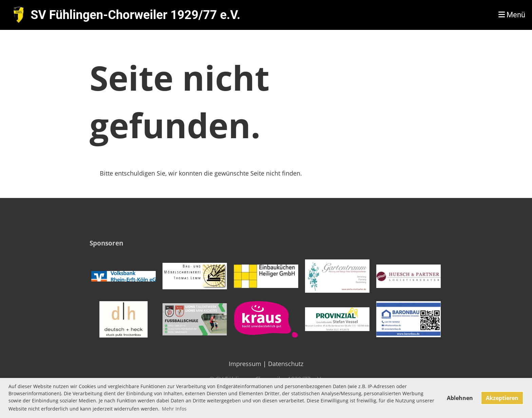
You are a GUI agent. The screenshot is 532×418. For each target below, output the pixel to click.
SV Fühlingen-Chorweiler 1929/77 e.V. (135, 15)
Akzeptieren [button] (502, 398)
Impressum (245, 364)
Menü (512, 15)
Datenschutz (286, 364)
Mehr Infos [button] (174, 409)
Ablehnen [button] (460, 398)
